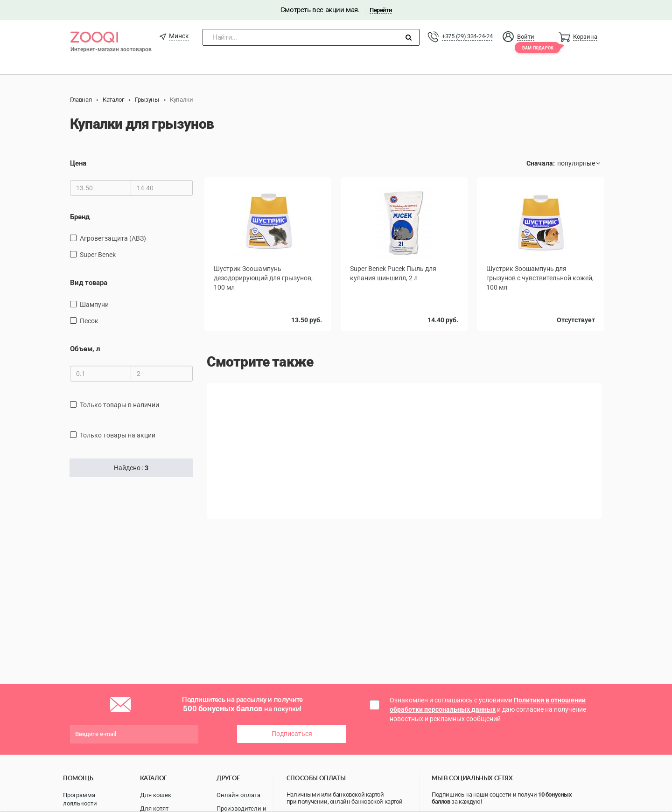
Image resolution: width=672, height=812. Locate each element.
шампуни (94, 305)
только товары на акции (118, 435)
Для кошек (156, 795)
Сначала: (541, 163)
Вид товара (89, 283)
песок (89, 321)
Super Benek (98, 255)
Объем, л (85, 349)
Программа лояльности (80, 799)
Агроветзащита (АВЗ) (113, 238)
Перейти (381, 10)
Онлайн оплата (238, 795)
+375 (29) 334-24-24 (467, 36)
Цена (78, 163)
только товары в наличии (119, 405)
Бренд (80, 217)
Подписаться (292, 734)
